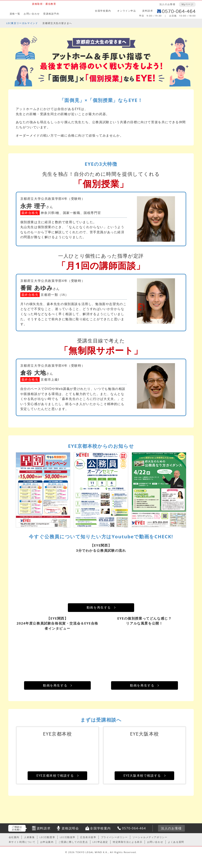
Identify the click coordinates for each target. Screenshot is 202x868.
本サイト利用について (22, 842)
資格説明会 (70, 828)
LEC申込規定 (100, 842)
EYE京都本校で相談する (55, 775)
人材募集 (29, 837)
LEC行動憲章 (47, 837)
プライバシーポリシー (114, 837)
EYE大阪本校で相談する (142, 775)
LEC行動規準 (68, 837)
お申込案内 (47, 842)
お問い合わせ (32, 14)
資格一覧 (15, 14)
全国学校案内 (103, 11)
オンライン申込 (127, 11)
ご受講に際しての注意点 (73, 842)
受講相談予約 (51, 14)
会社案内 (14, 837)
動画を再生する (99, 607)
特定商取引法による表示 (128, 842)
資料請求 (148, 11)
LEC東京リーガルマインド (22, 23)
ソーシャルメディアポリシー (150, 837)
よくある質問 (176, 842)
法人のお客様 (167, 4)
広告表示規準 (88, 837)
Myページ (187, 4)
